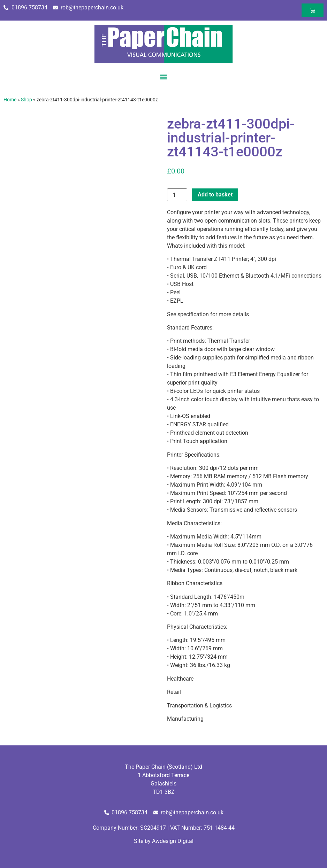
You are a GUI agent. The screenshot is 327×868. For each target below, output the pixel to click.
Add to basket (215, 195)
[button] (164, 76)
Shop (26, 100)
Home (10, 100)
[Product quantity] (177, 195)
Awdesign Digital (173, 841)
